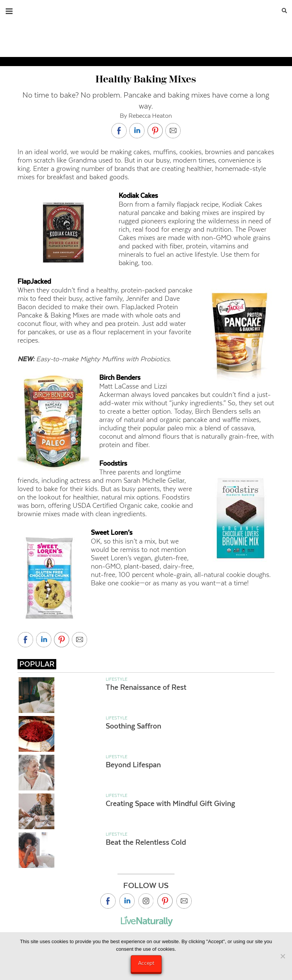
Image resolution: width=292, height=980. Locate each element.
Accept (146, 963)
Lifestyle (117, 679)
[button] (9, 9)
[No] (282, 956)
